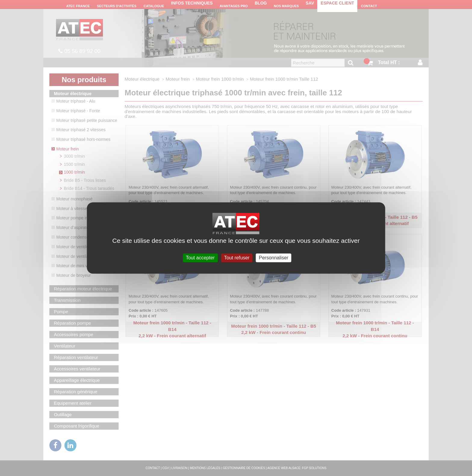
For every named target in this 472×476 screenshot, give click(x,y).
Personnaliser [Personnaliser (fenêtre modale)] (274, 258)
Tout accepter (200, 258)
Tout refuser (237, 258)
